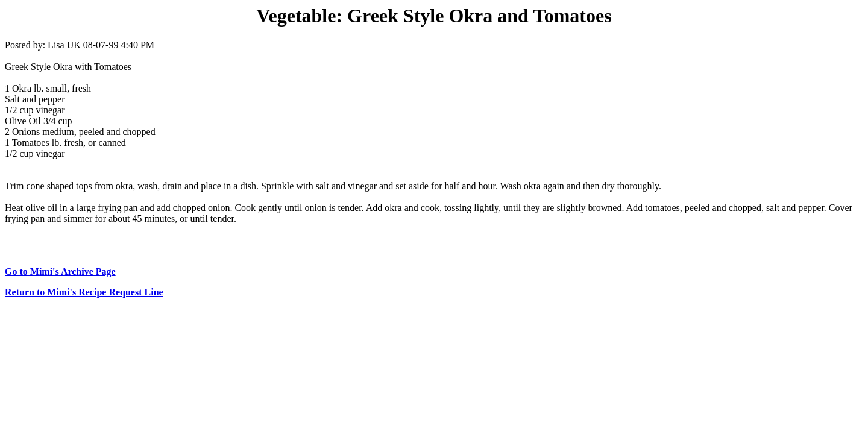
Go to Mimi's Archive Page (60, 272)
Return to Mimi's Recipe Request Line (84, 292)
